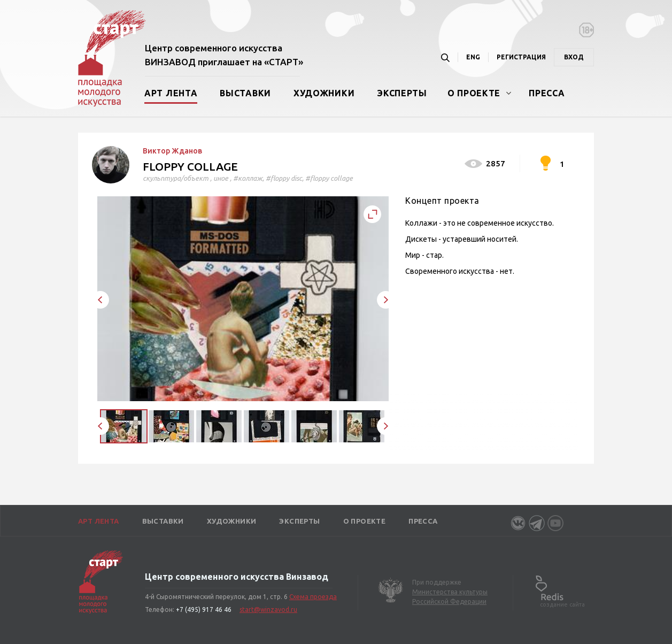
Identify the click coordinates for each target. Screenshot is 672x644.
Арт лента (171, 93)
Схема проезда (313, 597)
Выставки (245, 93)
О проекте (474, 93)
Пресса (547, 93)
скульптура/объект (176, 178)
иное (221, 178)
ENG (473, 57)
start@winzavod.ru (268, 609)
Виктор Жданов (172, 151)
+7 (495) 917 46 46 (204, 609)
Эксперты (402, 93)
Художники (324, 93)
